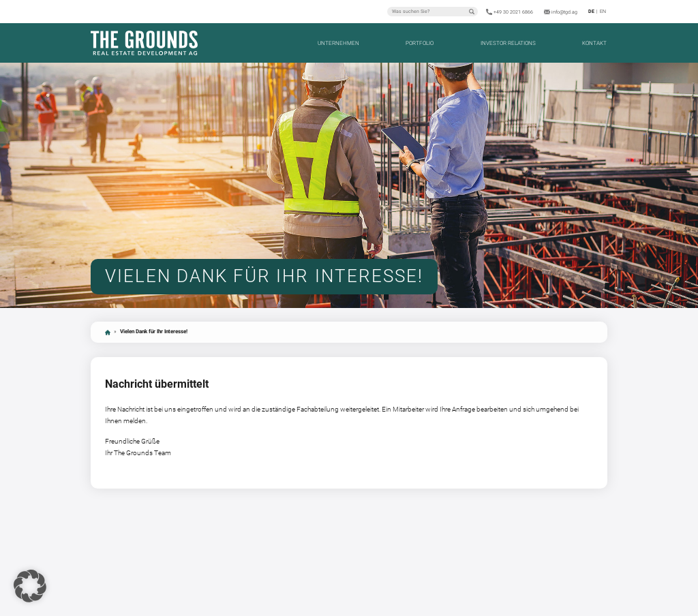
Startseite (108, 333)
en (603, 11)
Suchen (472, 12)
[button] (30, 586)
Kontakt (594, 43)
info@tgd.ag (564, 12)
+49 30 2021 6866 (513, 12)
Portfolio (420, 43)
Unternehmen (338, 43)
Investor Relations (508, 43)
